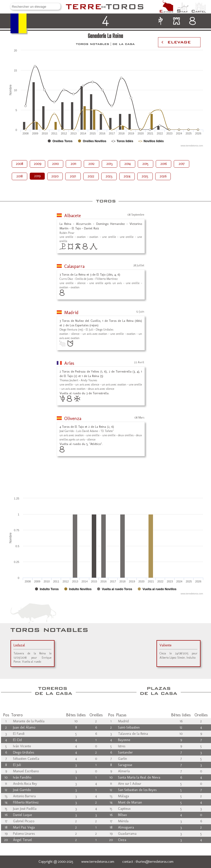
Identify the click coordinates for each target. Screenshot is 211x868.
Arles (69, 363)
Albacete (72, 216)
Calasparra (74, 266)
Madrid (71, 313)
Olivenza (73, 419)
